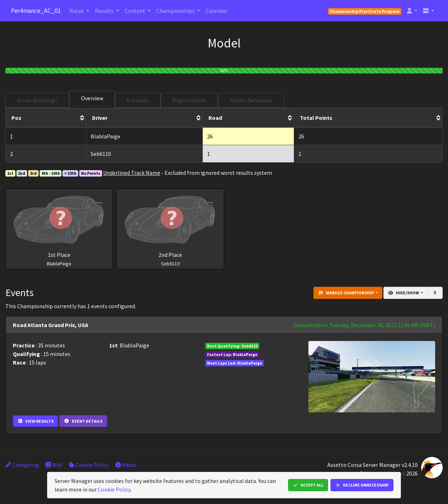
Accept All (308, 485)
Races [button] (77, 11)
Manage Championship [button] (346, 293)
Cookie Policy (89, 465)
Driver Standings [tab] (37, 100)
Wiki (54, 465)
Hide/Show (404, 293)
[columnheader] (46, 118)
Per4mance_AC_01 (36, 11)
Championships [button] (176, 11)
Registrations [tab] (189, 100)
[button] (412, 11)
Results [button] (105, 11)
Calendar (217, 11)
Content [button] (135, 11)
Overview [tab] (92, 98)
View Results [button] (36, 421)
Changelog (22, 465)
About (126, 465)
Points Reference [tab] (251, 100)
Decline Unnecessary (362, 485)
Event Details (83, 421)
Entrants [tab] (138, 100)
